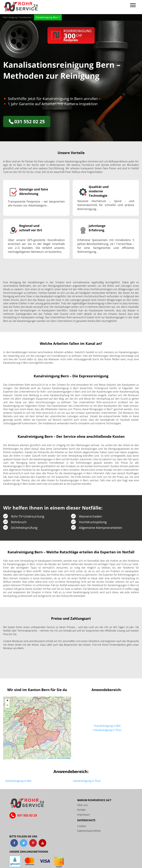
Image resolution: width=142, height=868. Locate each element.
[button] (7, 701)
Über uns (82, 805)
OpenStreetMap (64, 758)
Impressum (84, 815)
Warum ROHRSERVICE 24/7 (94, 800)
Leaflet (51, 758)
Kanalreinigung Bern (47, 17)
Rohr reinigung (10, 17)
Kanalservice (25, 17)
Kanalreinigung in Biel (108, 726)
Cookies (82, 826)
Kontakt (81, 810)
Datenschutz (86, 820)
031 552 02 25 (27, 121)
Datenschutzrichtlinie (89, 831)
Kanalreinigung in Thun (108, 730)
